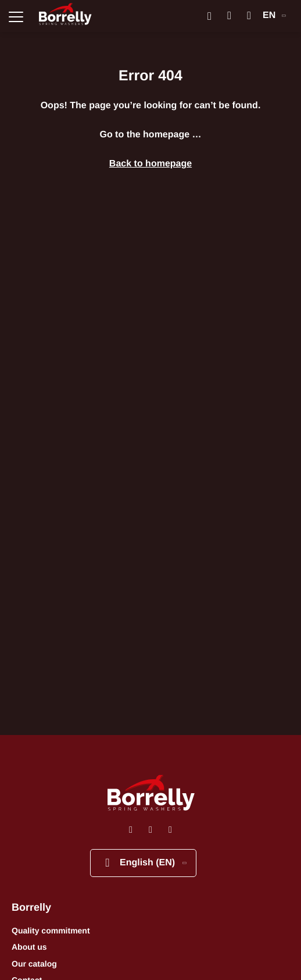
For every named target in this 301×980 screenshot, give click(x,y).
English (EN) (144, 863)
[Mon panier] (249, 16)
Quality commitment (51, 931)
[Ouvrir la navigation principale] (16, 16)
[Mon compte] (229, 16)
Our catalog (34, 964)
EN (274, 15)
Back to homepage (150, 164)
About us (29, 947)
